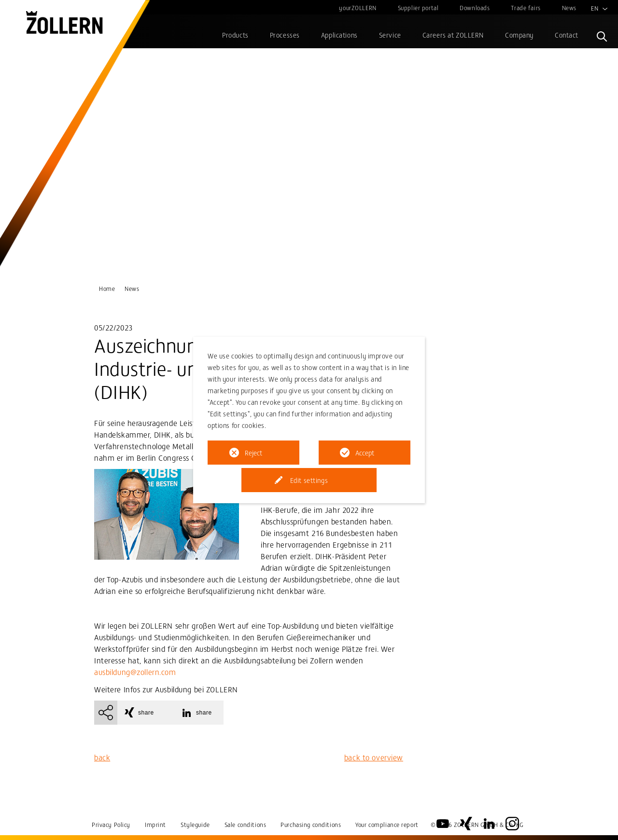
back (102, 757)
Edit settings (309, 480)
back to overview (374, 757)
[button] (144, 713)
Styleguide (195, 824)
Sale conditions (246, 824)
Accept (365, 453)
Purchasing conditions (311, 824)
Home (107, 288)
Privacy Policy (111, 824)
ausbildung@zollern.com (135, 672)
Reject (253, 453)
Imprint (155, 824)
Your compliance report (387, 824)
